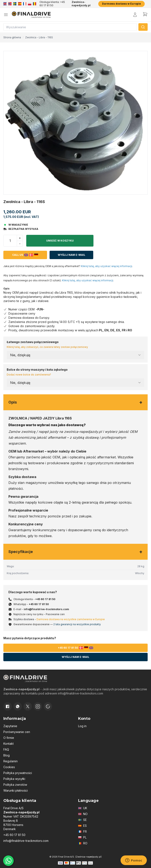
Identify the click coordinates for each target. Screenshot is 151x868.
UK (83, 808)
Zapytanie (10, 726)
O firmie (9, 738)
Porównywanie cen (17, 732)
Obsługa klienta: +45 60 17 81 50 (52, 4)
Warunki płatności (16, 790)
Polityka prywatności (18, 773)
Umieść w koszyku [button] (60, 241)
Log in (82, 726)
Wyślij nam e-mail (72, 255)
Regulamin (11, 761)
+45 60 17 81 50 (45, 599)
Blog (7, 755)
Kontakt (9, 744)
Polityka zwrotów (15, 785)
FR (82, 831)
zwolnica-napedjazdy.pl (83, 432)
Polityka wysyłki (14, 779)
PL (82, 837)
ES (82, 826)
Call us (25, 255)
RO (83, 843)
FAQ (6, 749)
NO (83, 814)
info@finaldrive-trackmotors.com (46, 609)
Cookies (9, 767)
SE (82, 820)
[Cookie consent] (48, 706)
